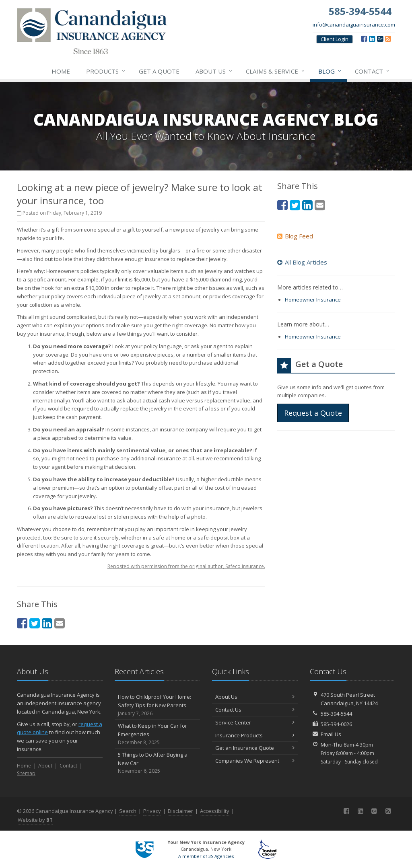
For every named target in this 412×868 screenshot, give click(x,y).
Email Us (331, 734)
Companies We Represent (255, 761)
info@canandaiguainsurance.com (354, 25)
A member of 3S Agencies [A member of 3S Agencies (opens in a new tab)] (206, 856)
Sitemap (26, 773)
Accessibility (215, 811)
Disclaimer (180, 811)
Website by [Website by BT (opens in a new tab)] (35, 820)
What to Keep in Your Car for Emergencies (158, 734)
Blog (330, 71)
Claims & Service (276, 71)
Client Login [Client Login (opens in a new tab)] (335, 39)
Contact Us (255, 710)
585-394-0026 (336, 724)
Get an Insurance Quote (255, 748)
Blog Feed (295, 236)
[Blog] (388, 39)
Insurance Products (255, 735)
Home (61, 71)
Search (128, 811)
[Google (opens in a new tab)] (380, 39)
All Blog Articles (302, 262)
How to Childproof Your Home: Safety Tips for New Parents (158, 705)
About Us (214, 71)
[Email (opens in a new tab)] (60, 623)
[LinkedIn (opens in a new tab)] (372, 39)
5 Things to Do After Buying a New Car (158, 763)
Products (106, 71)
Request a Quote (313, 413)
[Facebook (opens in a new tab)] (364, 39)
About (45, 766)
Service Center (255, 722)
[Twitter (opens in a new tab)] (35, 623)
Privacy (152, 811)
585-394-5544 (336, 714)
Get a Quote (159, 71)
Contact (373, 71)
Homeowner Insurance (313, 300)
